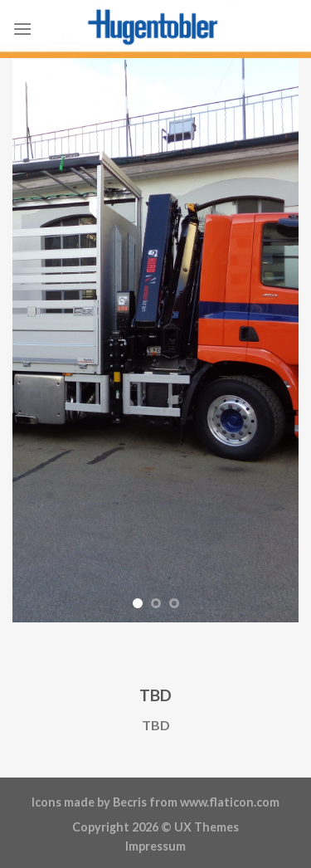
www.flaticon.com (230, 802)
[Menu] (22, 29)
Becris (130, 802)
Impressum (155, 846)
